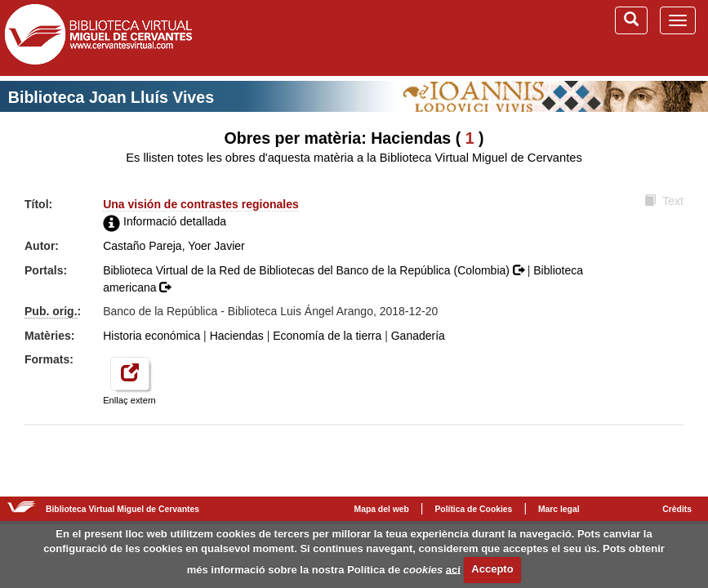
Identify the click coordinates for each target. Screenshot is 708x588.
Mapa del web (382, 509)
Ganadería (418, 336)
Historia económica (151, 336)
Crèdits (677, 509)
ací (453, 569)
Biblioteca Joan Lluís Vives (111, 97)
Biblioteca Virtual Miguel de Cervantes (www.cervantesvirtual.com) (98, 38)
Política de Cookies (473, 509)
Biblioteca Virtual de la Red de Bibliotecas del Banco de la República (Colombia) (315, 270)
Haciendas (237, 336)
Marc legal (559, 509)
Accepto (492, 569)
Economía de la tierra (327, 336)
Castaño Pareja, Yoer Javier (174, 246)
